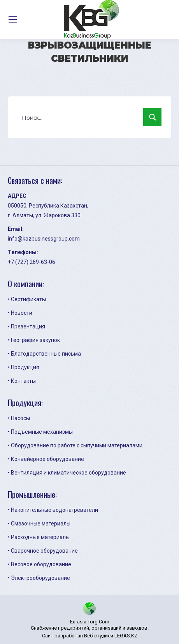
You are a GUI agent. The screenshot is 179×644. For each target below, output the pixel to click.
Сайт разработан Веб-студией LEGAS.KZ (90, 636)
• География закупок (34, 340)
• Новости (20, 313)
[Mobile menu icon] (13, 19)
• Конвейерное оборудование (46, 459)
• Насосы (19, 418)
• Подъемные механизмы (40, 432)
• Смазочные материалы (39, 524)
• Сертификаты (27, 299)
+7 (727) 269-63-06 (32, 262)
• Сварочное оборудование (43, 551)
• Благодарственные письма (44, 354)
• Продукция (24, 367)
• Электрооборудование (39, 578)
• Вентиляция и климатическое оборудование (67, 473)
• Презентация (26, 326)
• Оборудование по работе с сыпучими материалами (75, 445)
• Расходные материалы (39, 537)
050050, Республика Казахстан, (48, 206)
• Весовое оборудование (39, 564)
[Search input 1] (81, 117)
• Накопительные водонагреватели (53, 510)
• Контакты (22, 381)
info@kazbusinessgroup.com (44, 239)
